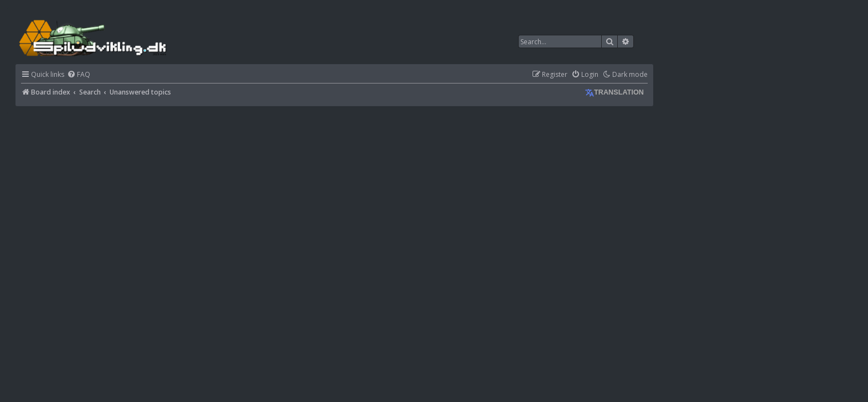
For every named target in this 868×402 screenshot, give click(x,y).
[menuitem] (79, 75)
